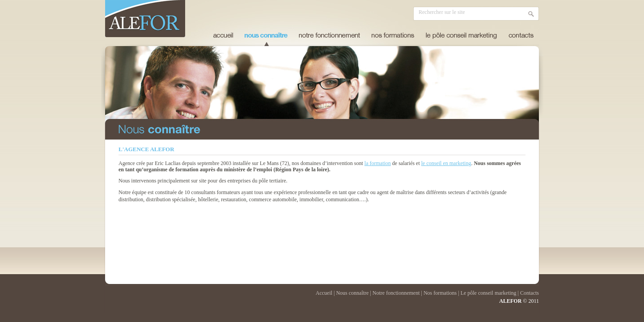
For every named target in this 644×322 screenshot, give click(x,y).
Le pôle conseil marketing (489, 293)
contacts (521, 35)
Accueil (223, 35)
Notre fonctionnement (396, 293)
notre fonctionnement (329, 35)
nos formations (393, 35)
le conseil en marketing (446, 163)
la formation (378, 163)
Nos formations (440, 293)
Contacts (530, 293)
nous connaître (266, 35)
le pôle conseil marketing (461, 35)
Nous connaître (352, 293)
